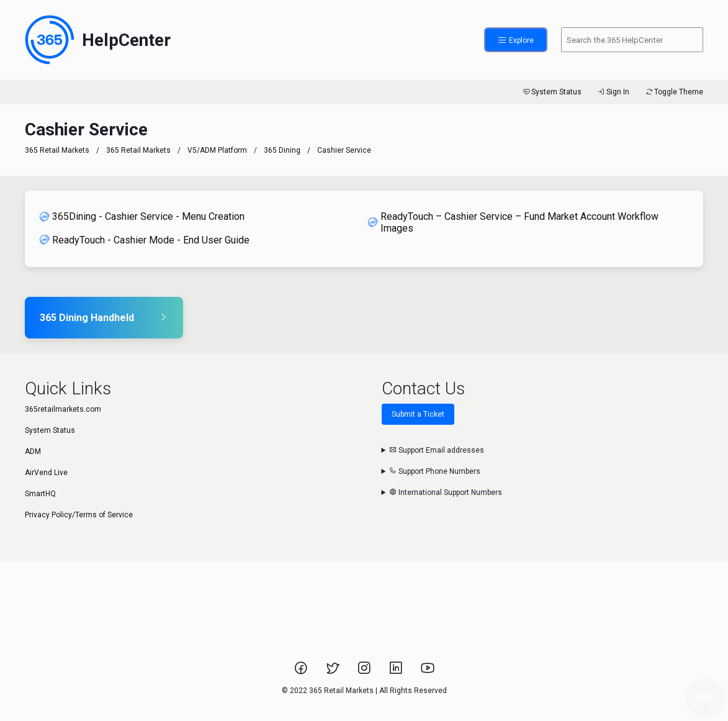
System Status (551, 92)
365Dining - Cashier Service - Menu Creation (142, 216)
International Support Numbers (446, 492)
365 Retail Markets (57, 150)
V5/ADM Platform (217, 150)
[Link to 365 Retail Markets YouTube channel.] (428, 672)
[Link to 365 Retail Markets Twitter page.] (334, 672)
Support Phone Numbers (435, 471)
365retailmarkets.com (63, 409)
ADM (33, 451)
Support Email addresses (437, 450)
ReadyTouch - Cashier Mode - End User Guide (145, 240)
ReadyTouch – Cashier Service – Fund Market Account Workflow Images (513, 222)
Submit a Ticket (418, 414)
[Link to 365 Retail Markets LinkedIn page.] (397, 672)
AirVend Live (46, 473)
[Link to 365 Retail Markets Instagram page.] (365, 672)
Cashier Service (344, 150)
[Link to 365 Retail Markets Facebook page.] (302, 672)
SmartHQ (40, 494)
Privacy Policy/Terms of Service (79, 515)
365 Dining (282, 150)
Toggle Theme (674, 92)
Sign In (613, 92)
